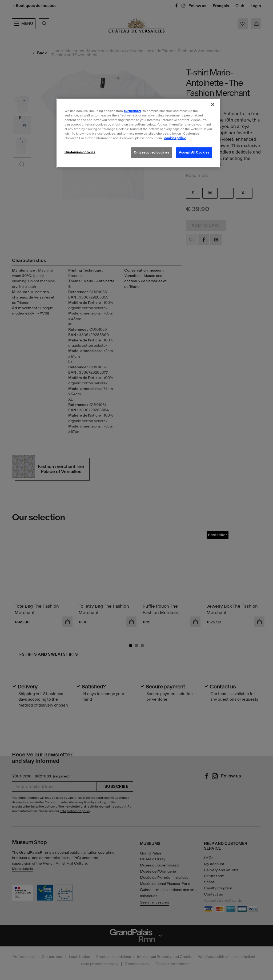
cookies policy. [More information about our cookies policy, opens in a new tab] (175, 138)
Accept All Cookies (194, 152)
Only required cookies (152, 152)
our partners (133, 111)
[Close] (213, 104)
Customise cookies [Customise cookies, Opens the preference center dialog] (80, 152)
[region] (138, 133)
